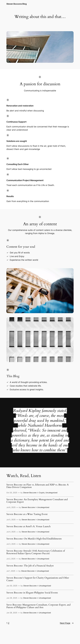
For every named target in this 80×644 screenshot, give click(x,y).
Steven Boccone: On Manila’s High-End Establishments (34, 539)
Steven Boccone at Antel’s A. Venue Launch (28, 527)
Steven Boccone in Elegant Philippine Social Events (32, 593)
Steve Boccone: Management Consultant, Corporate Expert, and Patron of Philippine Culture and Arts (38, 606)
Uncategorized (51, 493)
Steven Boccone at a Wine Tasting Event (27, 514)
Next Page (67, 623)
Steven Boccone (30, 493)
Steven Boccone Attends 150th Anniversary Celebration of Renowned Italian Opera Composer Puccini (36, 552)
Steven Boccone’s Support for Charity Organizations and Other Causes (38, 579)
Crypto (42, 493)
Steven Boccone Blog (17, 4)
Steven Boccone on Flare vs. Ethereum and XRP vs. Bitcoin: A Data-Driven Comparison (38, 486)
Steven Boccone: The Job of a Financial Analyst (30, 566)
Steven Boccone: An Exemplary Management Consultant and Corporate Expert (37, 501)
